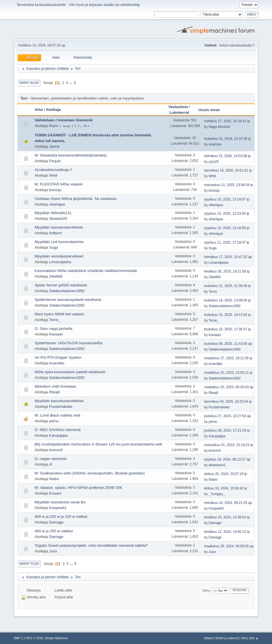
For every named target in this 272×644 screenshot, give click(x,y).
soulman (215, 144)
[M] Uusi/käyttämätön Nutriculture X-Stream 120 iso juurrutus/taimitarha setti (99, 444)
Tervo (213, 292)
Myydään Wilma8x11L (53, 213)
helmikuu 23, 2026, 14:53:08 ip (227, 156)
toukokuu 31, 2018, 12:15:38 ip (228, 139)
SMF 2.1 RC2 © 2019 (28, 638)
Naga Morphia (219, 127)
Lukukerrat (179, 112)
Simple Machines (57, 638)
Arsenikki (57, 363)
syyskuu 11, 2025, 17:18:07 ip (227, 242)
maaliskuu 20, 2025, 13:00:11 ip (228, 373)
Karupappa (58, 435)
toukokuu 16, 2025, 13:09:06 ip (228, 300)
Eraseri (55, 493)
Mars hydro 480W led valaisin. (60, 314)
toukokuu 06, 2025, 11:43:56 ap (228, 344)
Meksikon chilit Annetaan (56, 386)
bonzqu (55, 190)
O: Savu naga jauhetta (54, 329)
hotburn (56, 233)
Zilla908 (56, 276)
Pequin (55, 161)
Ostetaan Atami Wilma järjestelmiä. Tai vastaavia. (76, 199)
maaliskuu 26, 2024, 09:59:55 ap (229, 546)
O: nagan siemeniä (51, 459)
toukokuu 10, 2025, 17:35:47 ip (228, 329)
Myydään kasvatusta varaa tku (60, 502)
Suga (54, 247)
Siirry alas (29, 83)
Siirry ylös (29, 564)
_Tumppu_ (217, 494)
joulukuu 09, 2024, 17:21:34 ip (227, 430)
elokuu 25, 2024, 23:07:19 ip (226, 474)
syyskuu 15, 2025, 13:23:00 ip (227, 214)
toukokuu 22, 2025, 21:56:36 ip (228, 286)
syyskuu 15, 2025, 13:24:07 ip (227, 199)
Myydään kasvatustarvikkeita (59, 227)
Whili (53, 175)
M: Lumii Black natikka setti (57, 415)
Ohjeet (208, 638)
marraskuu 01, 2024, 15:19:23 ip (229, 445)
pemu (54, 421)
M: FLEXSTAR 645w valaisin (59, 184)
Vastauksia (178, 107)
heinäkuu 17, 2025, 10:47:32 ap (228, 257)
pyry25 (214, 162)
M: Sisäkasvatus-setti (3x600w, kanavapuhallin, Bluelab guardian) (90, 473)
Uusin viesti (212, 110)
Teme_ (55, 320)
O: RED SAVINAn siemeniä (58, 430)
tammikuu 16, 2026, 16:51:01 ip (228, 170)
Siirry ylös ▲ (250, 638)
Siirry (206, 590)
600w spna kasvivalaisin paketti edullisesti (70, 372)
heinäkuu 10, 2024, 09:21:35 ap (228, 503)
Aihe (39, 110)
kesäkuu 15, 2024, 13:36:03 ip (227, 517)
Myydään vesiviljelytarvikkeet (59, 256)
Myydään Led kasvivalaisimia (59, 242)
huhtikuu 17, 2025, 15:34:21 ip (227, 121)
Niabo (54, 479)
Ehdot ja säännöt (227, 638)
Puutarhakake (61, 407)
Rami (54, 126)
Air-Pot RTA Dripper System (58, 357)
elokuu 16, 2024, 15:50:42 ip (226, 488)
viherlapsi (57, 204)
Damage (56, 522)
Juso (53, 551)
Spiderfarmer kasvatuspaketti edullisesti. (69, 300)
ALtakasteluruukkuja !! (53, 170)
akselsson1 (217, 465)
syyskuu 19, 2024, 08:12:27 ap (227, 459)
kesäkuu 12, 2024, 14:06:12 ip (227, 532)
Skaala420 (58, 218)
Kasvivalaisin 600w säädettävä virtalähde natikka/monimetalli (86, 271)
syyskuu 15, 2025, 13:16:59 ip (227, 228)
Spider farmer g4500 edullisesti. (61, 285)
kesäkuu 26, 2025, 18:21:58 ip (227, 271)
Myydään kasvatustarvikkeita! (59, 401)
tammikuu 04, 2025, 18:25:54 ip (228, 402)
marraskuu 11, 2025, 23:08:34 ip (229, 185)
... (71, 83)
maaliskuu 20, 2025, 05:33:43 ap (229, 387)
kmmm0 (56, 450)
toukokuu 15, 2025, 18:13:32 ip (228, 315)
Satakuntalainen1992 (67, 291)
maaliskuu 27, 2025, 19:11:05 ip (228, 358)
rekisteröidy (130, 5)
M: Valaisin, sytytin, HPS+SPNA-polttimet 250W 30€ (78, 488)
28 (85, 126)
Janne (54, 146)
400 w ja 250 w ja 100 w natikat (61, 517)
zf (51, 464)
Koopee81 (58, 508)
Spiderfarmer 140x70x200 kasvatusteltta (69, 343)
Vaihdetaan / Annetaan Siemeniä (64, 120)
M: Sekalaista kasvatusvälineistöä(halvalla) (71, 155)
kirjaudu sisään (102, 5)
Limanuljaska (60, 262)
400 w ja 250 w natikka (54, 531)
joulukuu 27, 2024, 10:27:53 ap (228, 416)
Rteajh (55, 392)
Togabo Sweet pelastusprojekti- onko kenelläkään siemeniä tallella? (91, 545)
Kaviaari (56, 334)
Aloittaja (53, 110)
